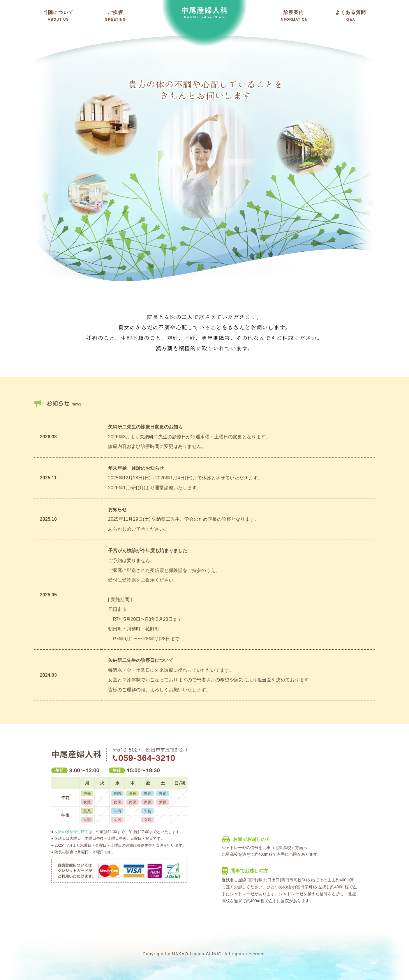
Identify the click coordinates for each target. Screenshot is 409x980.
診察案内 (294, 16)
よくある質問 (351, 16)
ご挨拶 (115, 16)
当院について (58, 16)
